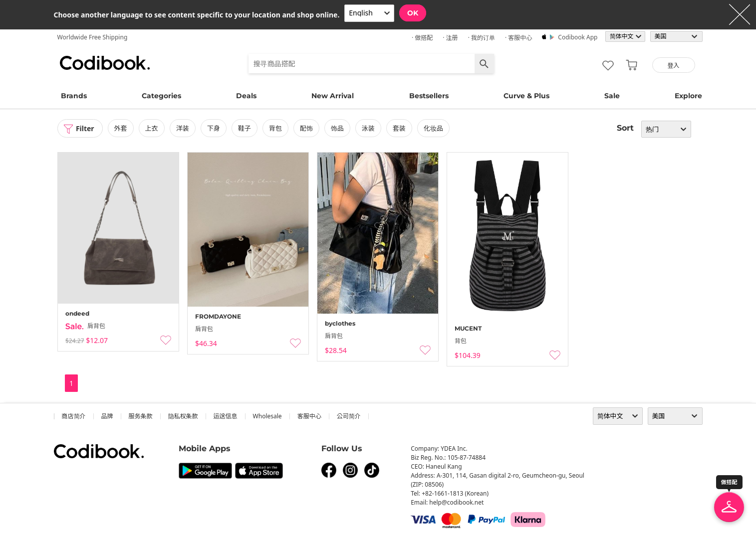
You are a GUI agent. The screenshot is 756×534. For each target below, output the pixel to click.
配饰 (306, 128)
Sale (612, 96)
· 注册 (450, 38)
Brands (74, 96)
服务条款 (141, 416)
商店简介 (74, 416)
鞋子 (245, 128)
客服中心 (309, 416)
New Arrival (333, 96)
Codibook (105, 63)
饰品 (337, 128)
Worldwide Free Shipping (93, 37)
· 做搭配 (422, 38)
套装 (399, 128)
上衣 (152, 128)
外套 (121, 128)
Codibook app (578, 37)
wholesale (267, 416)
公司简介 (349, 416)
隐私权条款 (183, 416)
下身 (214, 128)
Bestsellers (429, 96)
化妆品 (433, 128)
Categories (161, 96)
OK (413, 13)
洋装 (183, 128)
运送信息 (226, 416)
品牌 (107, 416)
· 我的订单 (482, 38)
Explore (688, 96)
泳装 (368, 128)
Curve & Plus (526, 96)
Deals (246, 96)
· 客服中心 (518, 38)
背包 (275, 128)
